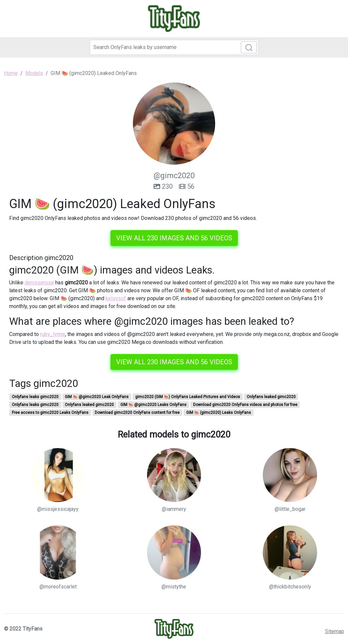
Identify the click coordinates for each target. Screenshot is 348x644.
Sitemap (335, 631)
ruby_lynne (53, 334)
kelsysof (116, 298)
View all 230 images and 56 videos (174, 238)
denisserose (39, 283)
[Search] (174, 47)
